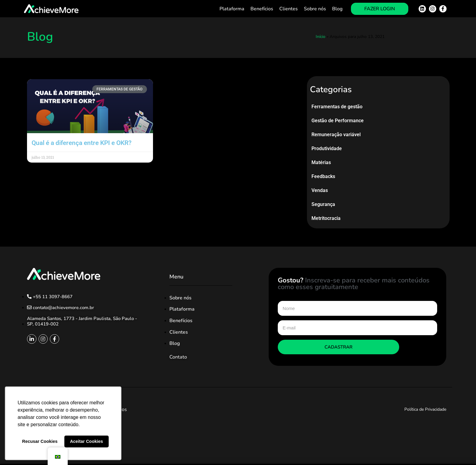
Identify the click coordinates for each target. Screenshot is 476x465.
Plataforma (232, 9)
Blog (337, 9)
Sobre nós (315, 9)
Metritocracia (326, 218)
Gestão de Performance (338, 121)
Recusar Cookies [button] (40, 441)
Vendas (320, 190)
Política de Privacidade (425, 409)
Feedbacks (323, 176)
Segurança (323, 204)
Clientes (289, 9)
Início (321, 37)
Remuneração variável (336, 135)
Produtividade (327, 148)
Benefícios (262, 9)
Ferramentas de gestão (337, 107)
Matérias (321, 162)
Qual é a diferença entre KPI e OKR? (82, 143)
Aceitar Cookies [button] (86, 441)
